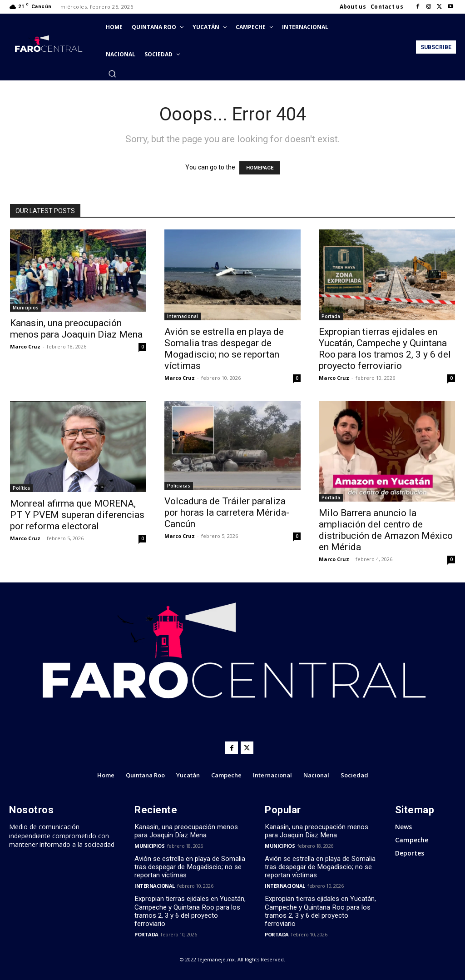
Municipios (26, 308)
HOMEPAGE (260, 168)
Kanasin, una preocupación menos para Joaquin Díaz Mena (76, 329)
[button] (112, 74)
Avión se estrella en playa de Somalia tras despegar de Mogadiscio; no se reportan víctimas (224, 349)
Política (21, 488)
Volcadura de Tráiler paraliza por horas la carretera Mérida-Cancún (227, 512)
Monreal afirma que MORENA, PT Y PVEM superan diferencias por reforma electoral (77, 515)
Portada (331, 316)
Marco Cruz (25, 346)
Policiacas (179, 486)
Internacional (183, 316)
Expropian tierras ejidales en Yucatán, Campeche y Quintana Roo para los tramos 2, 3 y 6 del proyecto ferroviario (385, 349)
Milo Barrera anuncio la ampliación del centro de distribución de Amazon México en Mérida (386, 530)
